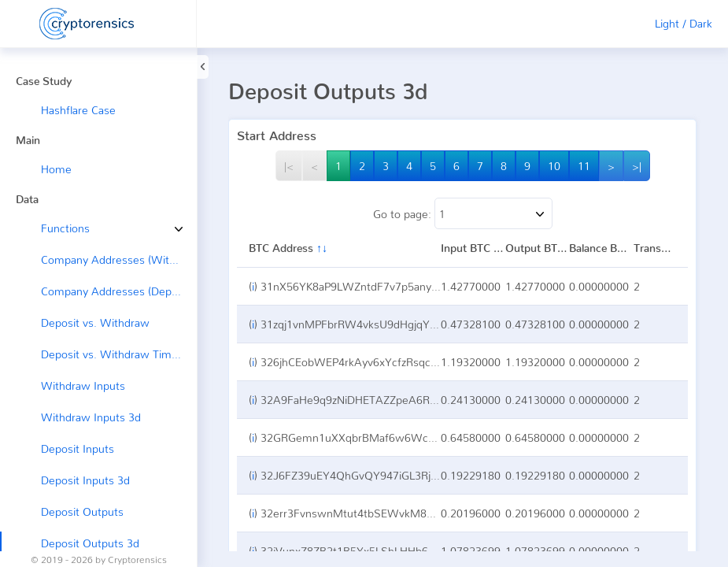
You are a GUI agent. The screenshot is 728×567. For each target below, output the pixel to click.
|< (289, 166)
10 (554, 166)
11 (584, 166)
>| (637, 166)
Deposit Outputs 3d (90, 543)
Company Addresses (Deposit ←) (119, 291)
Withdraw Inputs (83, 385)
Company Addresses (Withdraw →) (119, 259)
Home (56, 169)
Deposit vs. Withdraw (95, 322)
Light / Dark (684, 23)
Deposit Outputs (82, 511)
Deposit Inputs (78, 448)
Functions (54, 228)
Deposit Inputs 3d (85, 480)
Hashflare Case (78, 110)
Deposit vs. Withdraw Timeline (118, 354)
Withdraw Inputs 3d (91, 417)
